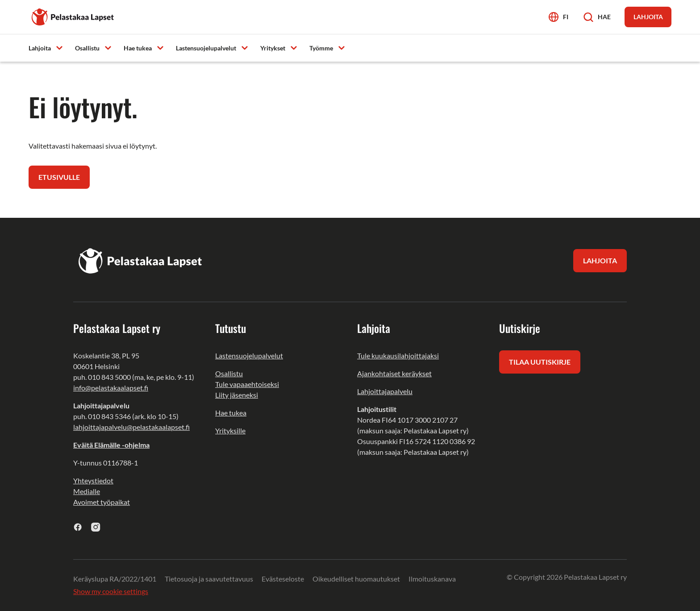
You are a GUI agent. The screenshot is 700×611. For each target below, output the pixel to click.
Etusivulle (59, 177)
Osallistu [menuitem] (87, 48)
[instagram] (96, 527)
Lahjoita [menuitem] (40, 48)
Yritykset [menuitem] (273, 48)
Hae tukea (231, 413)
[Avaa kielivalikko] (558, 17)
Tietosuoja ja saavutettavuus (209, 579)
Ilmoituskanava (432, 579)
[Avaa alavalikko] (59, 48)
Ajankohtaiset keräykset (394, 373)
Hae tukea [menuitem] (138, 48)
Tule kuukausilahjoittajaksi (398, 355)
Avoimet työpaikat (102, 502)
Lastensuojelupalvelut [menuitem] (206, 48)
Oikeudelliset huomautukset (356, 579)
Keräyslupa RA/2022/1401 (115, 579)
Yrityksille (230, 430)
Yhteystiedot (93, 480)
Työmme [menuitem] (321, 48)
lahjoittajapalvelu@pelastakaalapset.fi (131, 427)
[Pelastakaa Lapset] (73, 16)
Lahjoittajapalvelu (385, 391)
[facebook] (78, 527)
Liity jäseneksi (237, 395)
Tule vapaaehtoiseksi (247, 384)
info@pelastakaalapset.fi (111, 388)
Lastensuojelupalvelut (249, 355)
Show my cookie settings (111, 591)
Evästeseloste (283, 579)
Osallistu (229, 373)
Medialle (87, 491)
